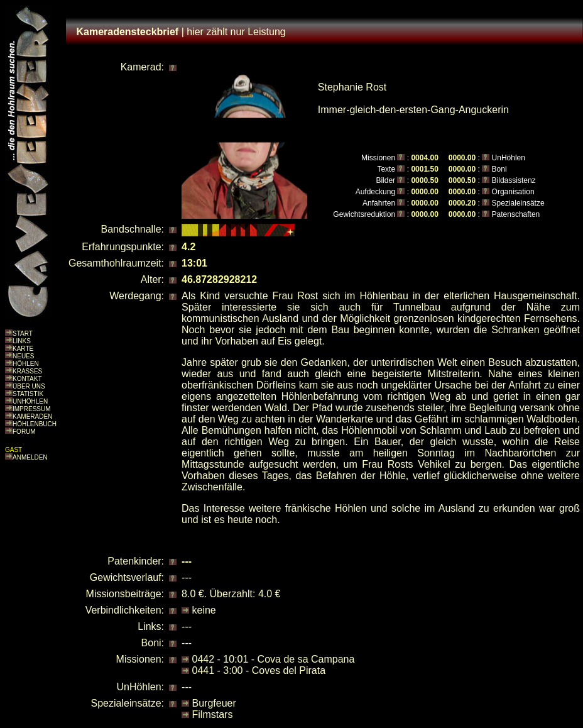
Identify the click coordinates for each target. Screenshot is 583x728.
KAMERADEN (32, 416)
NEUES (23, 356)
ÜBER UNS (29, 386)
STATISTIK (28, 394)
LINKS (22, 341)
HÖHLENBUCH (35, 424)
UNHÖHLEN (30, 401)
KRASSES (27, 371)
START (23, 334)
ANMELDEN (30, 457)
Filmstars (213, 714)
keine (204, 610)
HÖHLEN (26, 364)
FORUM (24, 432)
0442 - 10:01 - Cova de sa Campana (274, 659)
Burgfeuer (214, 703)
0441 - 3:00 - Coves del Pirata (259, 670)
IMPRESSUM (32, 409)
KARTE (23, 349)
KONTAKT (27, 379)
